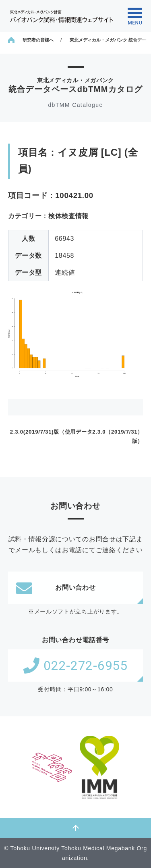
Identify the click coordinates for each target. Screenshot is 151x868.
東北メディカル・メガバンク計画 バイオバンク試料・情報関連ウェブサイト (62, 16)
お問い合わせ (56, 588)
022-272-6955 (75, 666)
